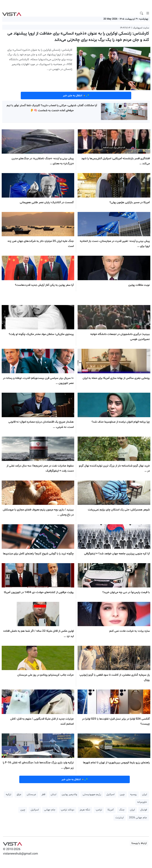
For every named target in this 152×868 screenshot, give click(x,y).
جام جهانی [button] (50, 810)
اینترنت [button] (119, 818)
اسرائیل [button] (110, 794)
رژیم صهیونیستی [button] (92, 794)
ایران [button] (145, 794)
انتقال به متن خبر (76, 96)
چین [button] (122, 794)
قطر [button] (43, 794)
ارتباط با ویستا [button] (139, 843)
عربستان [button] (31, 794)
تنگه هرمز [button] (85, 810)
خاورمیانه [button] (142, 802)
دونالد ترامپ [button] (67, 810)
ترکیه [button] (9, 794)
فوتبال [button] (144, 810)
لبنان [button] (53, 794)
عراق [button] (19, 794)
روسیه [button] (133, 794)
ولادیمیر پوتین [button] (69, 794)
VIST (12, 13)
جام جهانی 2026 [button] (138, 818)
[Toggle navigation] (148, 13)
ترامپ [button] (99, 810)
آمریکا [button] (111, 810)
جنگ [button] (122, 810)
